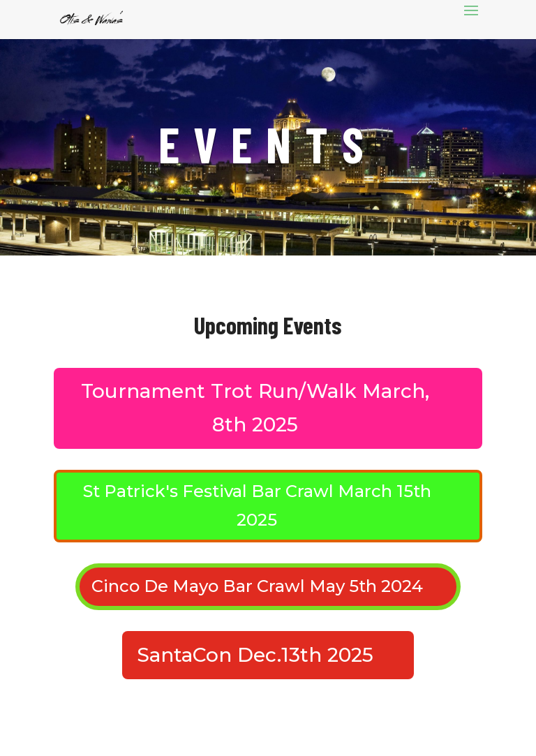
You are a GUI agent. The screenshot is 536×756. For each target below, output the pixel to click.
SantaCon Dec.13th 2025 (255, 655)
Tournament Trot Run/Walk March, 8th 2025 (255, 408)
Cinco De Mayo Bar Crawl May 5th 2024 (257, 586)
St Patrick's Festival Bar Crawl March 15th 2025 (257, 505)
